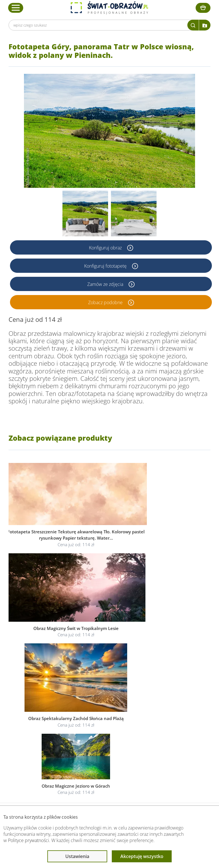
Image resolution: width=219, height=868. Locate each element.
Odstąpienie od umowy (109, 745)
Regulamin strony (104, 725)
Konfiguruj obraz (106, 247)
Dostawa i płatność (49, 738)
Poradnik (159, 725)
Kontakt (39, 752)
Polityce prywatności (29, 840)
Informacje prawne (106, 714)
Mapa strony (163, 745)
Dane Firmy (42, 725)
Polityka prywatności (106, 732)
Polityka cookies (103, 738)
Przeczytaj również (169, 714)
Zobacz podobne (106, 302)
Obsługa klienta (47, 714)
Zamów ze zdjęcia (106, 284)
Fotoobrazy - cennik (169, 732)
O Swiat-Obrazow (48, 732)
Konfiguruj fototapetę (106, 266)
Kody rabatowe (45, 745)
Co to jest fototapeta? (171, 738)
